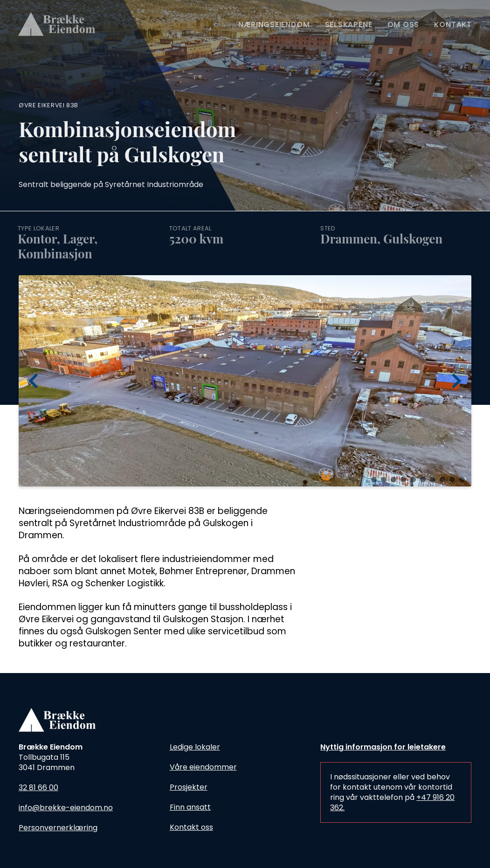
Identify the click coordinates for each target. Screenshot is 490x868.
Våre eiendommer (203, 767)
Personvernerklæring (58, 828)
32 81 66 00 (38, 788)
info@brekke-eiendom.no (66, 808)
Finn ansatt (190, 807)
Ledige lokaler (195, 747)
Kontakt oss (191, 827)
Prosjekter (189, 787)
